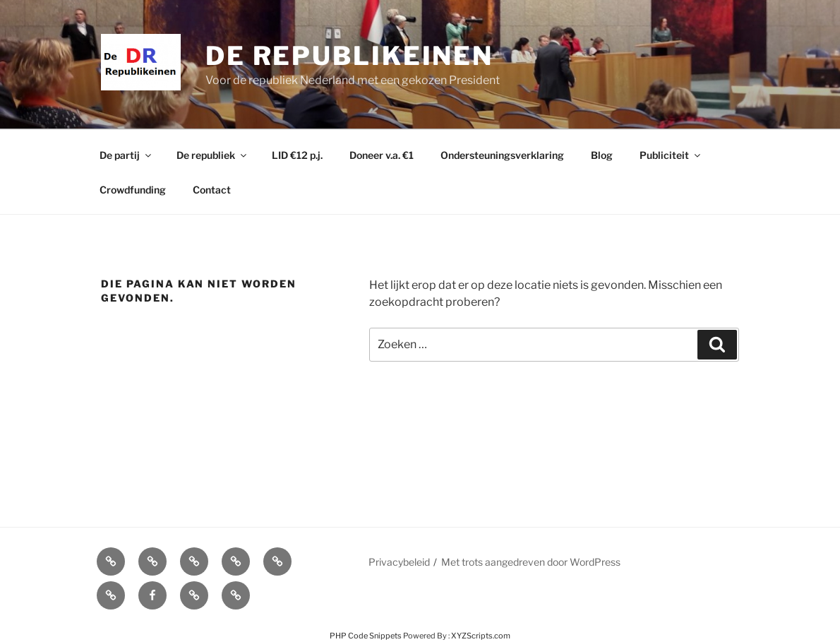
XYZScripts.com (481, 636)
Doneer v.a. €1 (382, 155)
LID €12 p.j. (297, 155)
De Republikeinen (349, 56)
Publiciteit (671, 155)
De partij (126, 155)
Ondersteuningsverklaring (502, 155)
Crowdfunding (133, 190)
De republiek (212, 155)
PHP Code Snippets (366, 636)
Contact (212, 190)
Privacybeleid (399, 562)
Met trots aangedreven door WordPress (531, 562)
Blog (602, 155)
